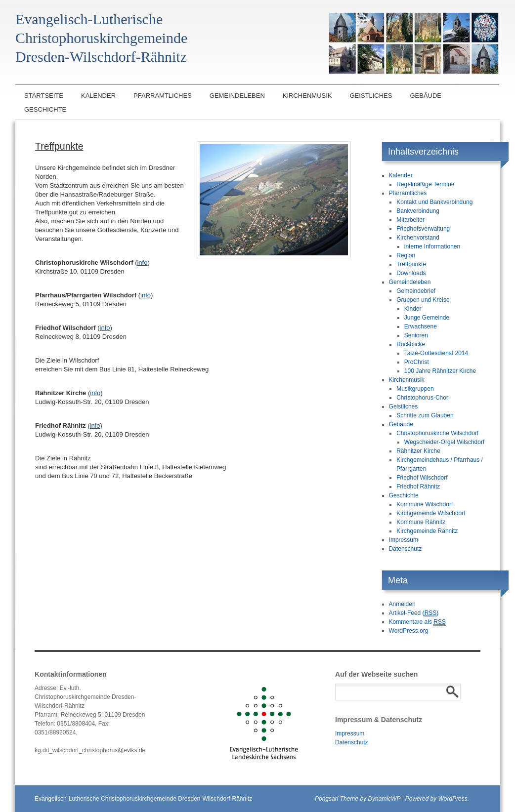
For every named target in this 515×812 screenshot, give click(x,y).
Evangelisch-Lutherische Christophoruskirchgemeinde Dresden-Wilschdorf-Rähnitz (143, 799)
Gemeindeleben (237, 96)
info (142, 263)
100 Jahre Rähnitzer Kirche (440, 371)
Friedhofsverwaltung (423, 229)
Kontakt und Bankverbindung (434, 202)
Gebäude (426, 96)
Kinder (413, 309)
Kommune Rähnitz (421, 522)
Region (406, 255)
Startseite (44, 96)
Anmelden (402, 604)
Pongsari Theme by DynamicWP (358, 799)
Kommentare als (417, 622)
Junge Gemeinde (427, 318)
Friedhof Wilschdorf (422, 478)
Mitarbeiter (410, 220)
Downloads (411, 273)
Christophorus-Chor (422, 398)
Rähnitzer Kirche (418, 451)
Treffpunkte (411, 264)
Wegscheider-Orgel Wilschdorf (445, 442)
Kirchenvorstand (418, 238)
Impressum (404, 540)
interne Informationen (432, 246)
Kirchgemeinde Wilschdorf (431, 513)
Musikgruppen (415, 389)
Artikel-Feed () (414, 613)
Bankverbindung (418, 211)
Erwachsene (421, 326)
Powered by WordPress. (437, 799)
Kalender (98, 96)
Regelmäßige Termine (425, 184)
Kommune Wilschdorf (425, 504)
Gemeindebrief (416, 291)
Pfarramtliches (163, 96)
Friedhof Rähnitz (418, 487)
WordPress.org (409, 631)
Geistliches (371, 96)
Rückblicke (411, 344)
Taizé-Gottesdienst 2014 (436, 353)
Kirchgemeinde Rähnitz (427, 531)
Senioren (416, 335)
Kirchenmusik (307, 96)
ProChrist (417, 362)
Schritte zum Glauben (425, 415)
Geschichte (45, 109)
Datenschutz (406, 549)
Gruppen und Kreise (423, 300)
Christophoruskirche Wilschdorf (437, 433)
